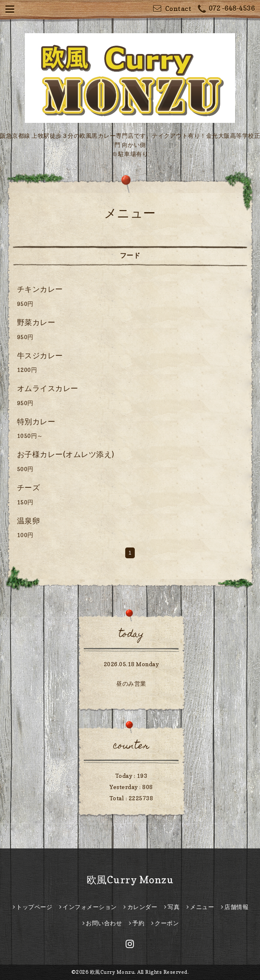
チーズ (29, 488)
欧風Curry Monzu (130, 880)
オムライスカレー (48, 388)
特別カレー (36, 422)
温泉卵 (29, 521)
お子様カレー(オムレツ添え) (66, 454)
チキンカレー (40, 289)
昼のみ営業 (131, 683)
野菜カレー (36, 322)
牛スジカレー (40, 356)
